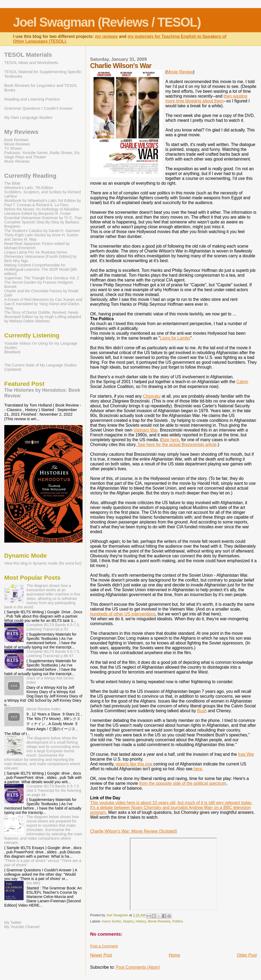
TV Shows (13, 148)
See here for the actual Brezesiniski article (177, 445)
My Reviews (21, 132)
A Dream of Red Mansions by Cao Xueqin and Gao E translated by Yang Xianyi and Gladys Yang (43, 304)
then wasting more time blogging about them (206, 99)
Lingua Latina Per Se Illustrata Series (36, 252)
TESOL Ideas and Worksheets (31, 63)
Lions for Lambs (175, 338)
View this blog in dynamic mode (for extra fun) (43, 563)
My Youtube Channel (22, 927)
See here (170, 440)
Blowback (12, 352)
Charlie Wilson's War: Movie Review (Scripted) (134, 831)
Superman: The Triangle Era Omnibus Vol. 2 (42, 278)
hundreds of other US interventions (123, 614)
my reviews (106, 36)
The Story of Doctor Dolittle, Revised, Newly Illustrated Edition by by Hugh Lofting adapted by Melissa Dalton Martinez (43, 317)
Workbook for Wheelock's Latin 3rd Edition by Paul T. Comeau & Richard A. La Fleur (43, 203)
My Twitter (13, 922)
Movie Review (180, 72)
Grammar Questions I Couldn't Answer (38, 108)
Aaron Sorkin (112, 921)
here (197, 769)
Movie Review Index (43, 709)
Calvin (242, 382)
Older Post (247, 955)
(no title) (33, 883)
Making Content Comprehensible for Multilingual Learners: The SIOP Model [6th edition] (41, 269)
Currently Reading (30, 176)
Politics (178, 921)
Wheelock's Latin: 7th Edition (29, 188)
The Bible (12, 183)
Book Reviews (16, 140)
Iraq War (246, 754)
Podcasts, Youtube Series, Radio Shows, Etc (42, 153)
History (141, 921)
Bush (202, 711)
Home (174, 955)
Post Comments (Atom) (138, 967)
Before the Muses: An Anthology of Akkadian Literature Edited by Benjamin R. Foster (42, 211)
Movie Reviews (159, 921)
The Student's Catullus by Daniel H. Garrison (42, 231)
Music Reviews (17, 161)
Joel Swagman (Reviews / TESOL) (107, 22)
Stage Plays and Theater (25, 157)
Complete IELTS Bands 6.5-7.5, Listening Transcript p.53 (53, 627)
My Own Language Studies (28, 117)
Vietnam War (146, 430)
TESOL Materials (28, 55)
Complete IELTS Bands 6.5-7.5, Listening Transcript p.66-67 (53, 654)
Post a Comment (104, 946)
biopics (128, 921)
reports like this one (135, 764)
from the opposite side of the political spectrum (183, 783)
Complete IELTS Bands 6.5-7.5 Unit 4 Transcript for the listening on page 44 (54, 790)
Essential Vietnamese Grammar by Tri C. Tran (43, 218)
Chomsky (152, 396)
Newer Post (101, 955)
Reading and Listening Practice (32, 99)
